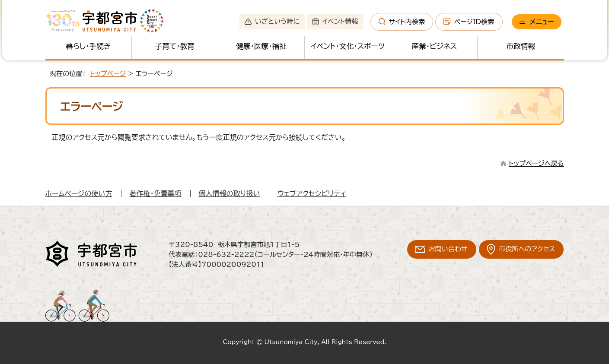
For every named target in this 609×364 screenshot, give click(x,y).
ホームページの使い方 (79, 193)
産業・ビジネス (434, 46)
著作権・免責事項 (156, 193)
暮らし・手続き (88, 46)
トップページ (108, 74)
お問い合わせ (448, 249)
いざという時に (272, 22)
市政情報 (521, 46)
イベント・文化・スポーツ (348, 46)
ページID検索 (469, 22)
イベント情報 (335, 22)
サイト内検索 (402, 22)
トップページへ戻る (536, 163)
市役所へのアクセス (527, 249)
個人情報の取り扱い (230, 193)
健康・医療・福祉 (261, 46)
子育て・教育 (175, 46)
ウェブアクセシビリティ (312, 193)
